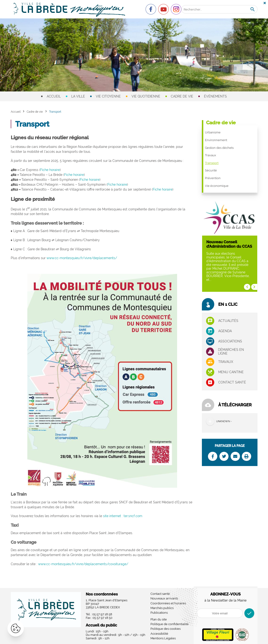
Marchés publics (162, 608)
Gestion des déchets (219, 148)
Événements (215, 96)
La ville (78, 96)
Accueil (54, 96)
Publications (159, 613)
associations (230, 341)
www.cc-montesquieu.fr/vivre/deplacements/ (82, 258)
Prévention (213, 178)
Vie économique (217, 186)
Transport (212, 163)
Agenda (225, 331)
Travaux (211, 155)
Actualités (228, 321)
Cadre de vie (182, 96)
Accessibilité (159, 634)
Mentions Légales (163, 638)
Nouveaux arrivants (164, 598)
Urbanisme (213, 132)
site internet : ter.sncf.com (123, 516)
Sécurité (211, 170)
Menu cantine (231, 372)
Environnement (216, 140)
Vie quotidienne (146, 96)
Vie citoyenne (108, 96)
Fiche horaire (50, 170)
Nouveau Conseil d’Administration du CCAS (229, 244)
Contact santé (232, 382)
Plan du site (159, 619)
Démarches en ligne (231, 352)
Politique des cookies (166, 629)
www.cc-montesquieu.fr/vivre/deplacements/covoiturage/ (83, 564)
